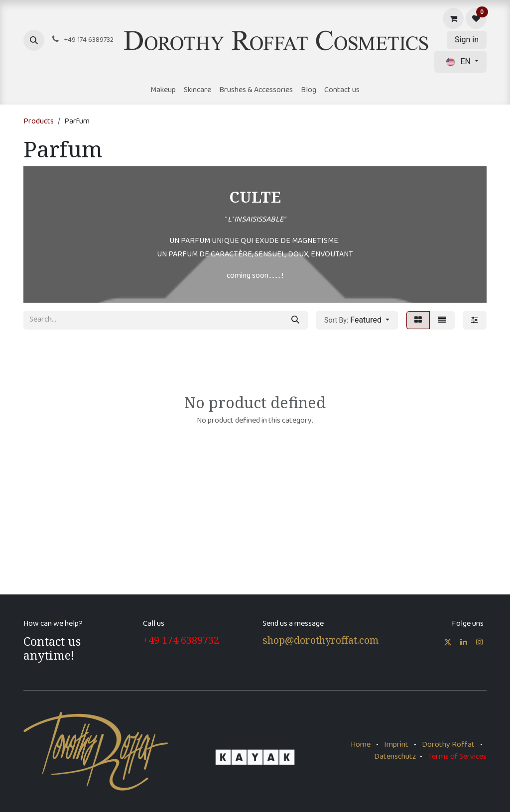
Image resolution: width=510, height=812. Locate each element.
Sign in (467, 40)
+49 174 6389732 (181, 640)
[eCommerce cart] (453, 18)
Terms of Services (457, 757)
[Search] (295, 320)
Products (39, 122)
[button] (34, 40)
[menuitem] (163, 91)
